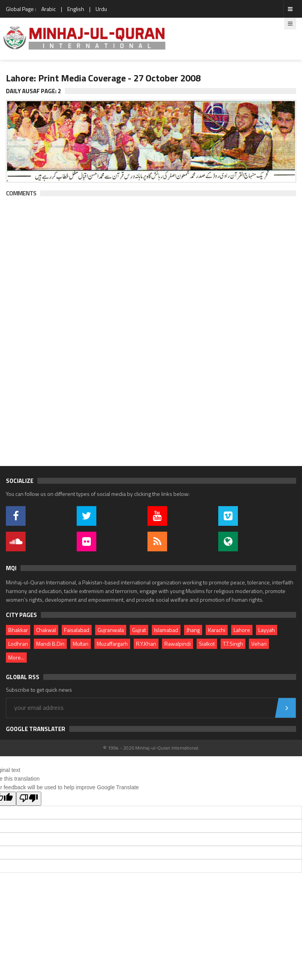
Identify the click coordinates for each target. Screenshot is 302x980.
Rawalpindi (178, 644)
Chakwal (46, 630)
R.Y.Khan (146, 644)
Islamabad (166, 630)
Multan (81, 644)
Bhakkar (18, 630)
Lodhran (18, 644)
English (76, 9)
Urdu (101, 9)
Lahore (242, 630)
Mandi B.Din (50, 644)
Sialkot (207, 644)
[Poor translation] (29, 799)
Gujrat (139, 630)
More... (16, 657)
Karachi (217, 630)
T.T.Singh (233, 644)
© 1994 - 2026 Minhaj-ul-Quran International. (151, 748)
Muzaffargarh (112, 644)
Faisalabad (77, 630)
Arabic (49, 9)
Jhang (193, 630)
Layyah (267, 630)
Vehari (259, 644)
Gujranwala (111, 630)
